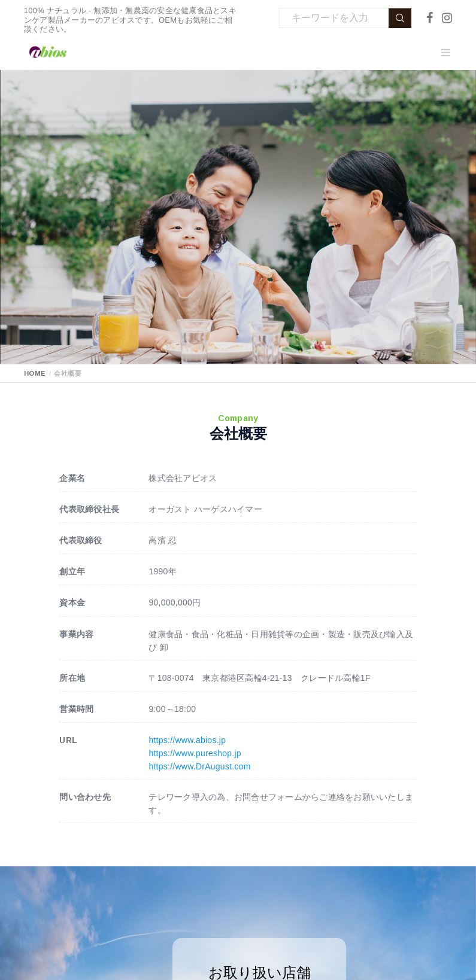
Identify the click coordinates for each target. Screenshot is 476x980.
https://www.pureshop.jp (195, 753)
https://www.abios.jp (187, 740)
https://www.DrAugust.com (199, 766)
